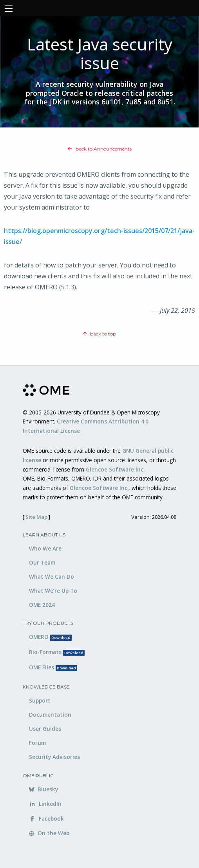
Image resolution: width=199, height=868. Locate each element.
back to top (99, 334)
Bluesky (43, 789)
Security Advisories (54, 757)
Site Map (36, 517)
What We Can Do (52, 577)
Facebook (46, 819)
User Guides (45, 729)
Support (40, 700)
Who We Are (45, 548)
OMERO (50, 637)
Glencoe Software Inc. (115, 469)
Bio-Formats (57, 652)
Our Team (42, 562)
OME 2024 (42, 605)
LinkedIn (45, 804)
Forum (37, 743)
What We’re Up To (53, 591)
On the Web (49, 833)
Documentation (50, 715)
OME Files (53, 667)
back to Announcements (100, 149)
